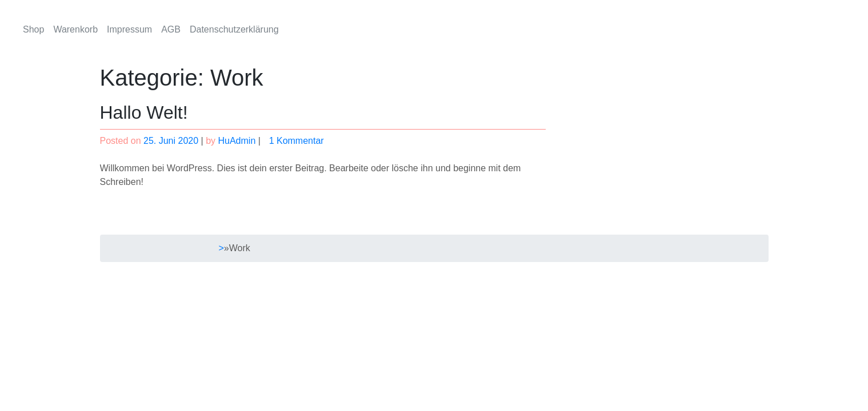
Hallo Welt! (144, 112)
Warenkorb (75, 29)
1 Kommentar (303, 141)
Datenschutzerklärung (234, 29)
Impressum (129, 29)
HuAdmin (237, 141)
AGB (171, 29)
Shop (33, 29)
